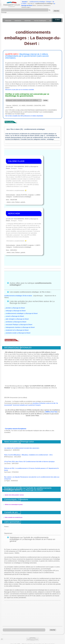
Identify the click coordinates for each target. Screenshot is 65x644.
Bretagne (49, 2)
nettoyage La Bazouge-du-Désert (16, 294)
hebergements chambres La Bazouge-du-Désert (20, 311)
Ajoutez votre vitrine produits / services (14, 479)
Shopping (28, 21)
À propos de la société (24, 628)
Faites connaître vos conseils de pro (13, 499)
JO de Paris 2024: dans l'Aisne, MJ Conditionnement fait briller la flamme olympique (29, 445)
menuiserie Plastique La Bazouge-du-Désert (19, 308)
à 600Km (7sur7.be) (51, 395)
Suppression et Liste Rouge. (47, 628)
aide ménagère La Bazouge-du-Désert (17, 303)
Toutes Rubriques (40, 21)
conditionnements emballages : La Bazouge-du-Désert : (32, 38)
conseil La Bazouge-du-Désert (15, 300)
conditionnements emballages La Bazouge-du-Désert (22, 297)
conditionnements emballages (37, 2)
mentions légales (26, 630)
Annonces (18, 21)
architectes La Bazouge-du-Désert (16, 305)
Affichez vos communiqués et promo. (14, 488)
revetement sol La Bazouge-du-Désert (17, 314)
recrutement (42, 630)
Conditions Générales (9, 628)
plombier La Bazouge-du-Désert (15, 291)
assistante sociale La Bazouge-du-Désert (18, 316)
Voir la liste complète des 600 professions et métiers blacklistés (24, 116)
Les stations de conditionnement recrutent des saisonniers (22, 432)
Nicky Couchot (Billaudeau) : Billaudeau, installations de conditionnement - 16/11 (28, 438)
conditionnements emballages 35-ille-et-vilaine (18, 279)
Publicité (35, 628)
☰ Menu (58, 20)
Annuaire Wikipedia (43, 640)
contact (34, 630)
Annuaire (25, 2)
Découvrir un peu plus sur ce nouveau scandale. (20, 90)
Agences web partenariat (55, 630)
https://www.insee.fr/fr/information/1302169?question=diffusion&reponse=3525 (33, 637)
